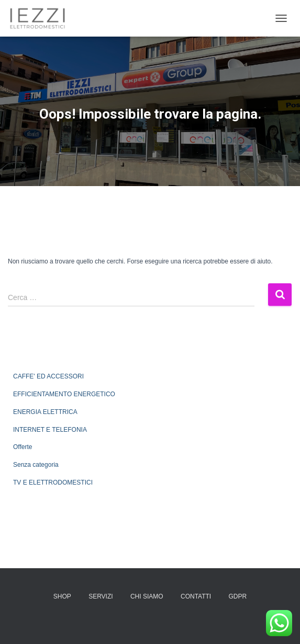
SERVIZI (101, 596)
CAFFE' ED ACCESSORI (48, 376)
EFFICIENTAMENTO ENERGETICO (64, 394)
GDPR (238, 596)
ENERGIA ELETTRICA (45, 412)
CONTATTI (196, 596)
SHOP (62, 596)
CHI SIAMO (147, 596)
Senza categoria (36, 465)
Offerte (23, 447)
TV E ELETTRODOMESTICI (53, 482)
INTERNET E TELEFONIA (50, 430)
